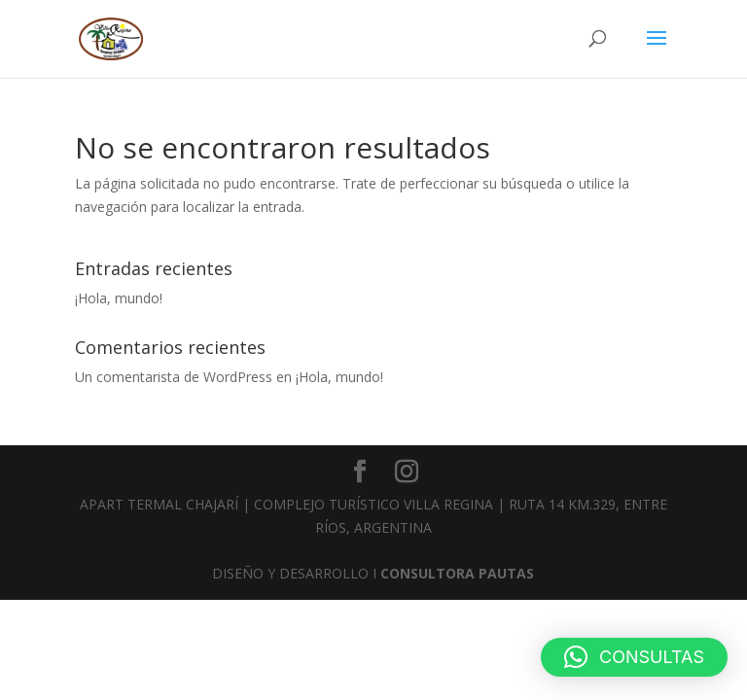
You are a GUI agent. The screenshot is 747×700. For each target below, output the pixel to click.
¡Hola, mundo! (119, 298)
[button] (634, 657)
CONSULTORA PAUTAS (457, 573)
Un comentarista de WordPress (174, 377)
